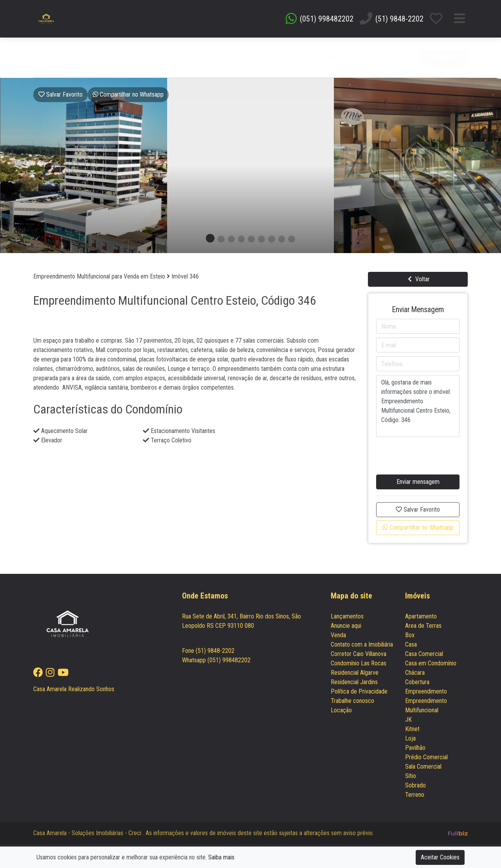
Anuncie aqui (346, 626)
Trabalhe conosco (352, 701)
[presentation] (418, 452)
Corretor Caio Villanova (359, 654)
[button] (99, 58)
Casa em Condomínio (431, 663)
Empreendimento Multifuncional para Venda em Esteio (100, 276)
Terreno (415, 795)
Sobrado (415, 785)
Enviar (418, 482)
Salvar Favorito (418, 509)
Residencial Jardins (354, 682)
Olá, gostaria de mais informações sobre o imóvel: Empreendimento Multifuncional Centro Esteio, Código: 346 (418, 406)
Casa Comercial (424, 654)
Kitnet (412, 729)
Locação (341, 710)
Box (410, 635)
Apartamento (421, 616)
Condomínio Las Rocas (359, 663)
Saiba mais (221, 857)
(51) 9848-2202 (399, 19)
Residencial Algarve (355, 673)
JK (408, 720)
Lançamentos (347, 616)
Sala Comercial (423, 766)
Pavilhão (415, 748)
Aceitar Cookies (440, 857)
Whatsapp (128, 94)
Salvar (60, 94)
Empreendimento (426, 691)
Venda (50, 57)
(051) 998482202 (327, 19)
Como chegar (202, 635)
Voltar (418, 279)
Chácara (415, 673)
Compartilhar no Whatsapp (418, 527)
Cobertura (417, 682)
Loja (410, 738)
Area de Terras (423, 626)
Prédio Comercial (426, 757)
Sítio (411, 776)
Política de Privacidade (359, 691)
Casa (411, 644)
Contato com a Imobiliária (362, 644)
